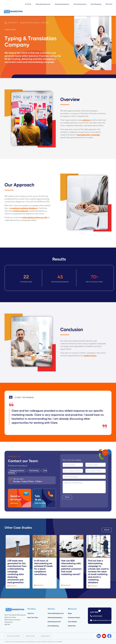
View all (107, 530)
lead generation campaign (88, 135)
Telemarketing (34, 471)
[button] (28, 5)
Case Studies (12, 23)
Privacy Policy (30, 636)
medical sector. (90, 356)
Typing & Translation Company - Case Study (34, 23)
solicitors (86, 120)
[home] (13, 12)
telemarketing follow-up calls (35, 217)
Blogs (70, 613)
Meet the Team (33, 618)
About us (31, 613)
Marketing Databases (17, 471)
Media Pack (72, 626)
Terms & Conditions (13, 636)
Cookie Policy (45, 636)
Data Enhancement (54, 622)
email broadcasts (21, 211)
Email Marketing (53, 626)
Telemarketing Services (56, 613)
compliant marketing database (24, 208)
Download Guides (74, 618)
